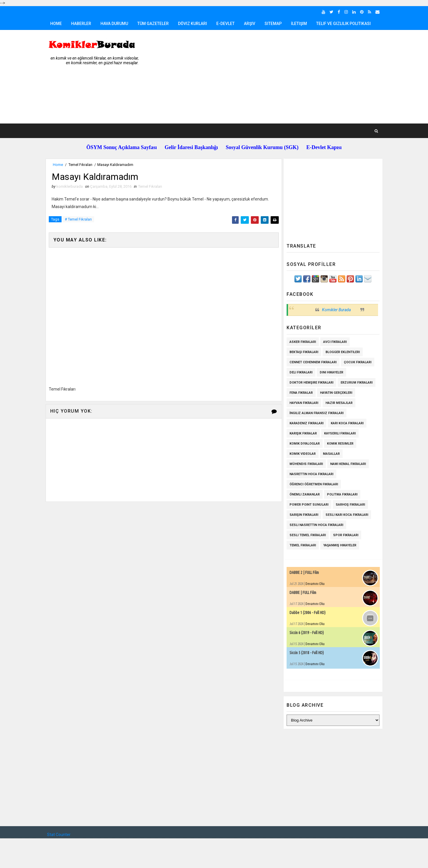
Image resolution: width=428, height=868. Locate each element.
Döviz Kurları (194, 24)
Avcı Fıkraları (333, 342)
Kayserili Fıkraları (338, 433)
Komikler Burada (335, 310)
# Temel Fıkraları (80, 220)
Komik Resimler (339, 444)
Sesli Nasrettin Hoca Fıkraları (315, 525)
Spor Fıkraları (344, 535)
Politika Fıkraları (341, 494)
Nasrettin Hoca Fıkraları (310, 474)
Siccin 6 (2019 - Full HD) (305, 633)
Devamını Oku (314, 584)
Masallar (330, 454)
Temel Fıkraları (82, 165)
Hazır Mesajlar (338, 403)
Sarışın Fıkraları (302, 515)
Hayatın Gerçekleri (335, 393)
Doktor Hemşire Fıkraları (310, 383)
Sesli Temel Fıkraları (306, 535)
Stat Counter (60, 835)
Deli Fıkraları (300, 372)
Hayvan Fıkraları (302, 403)
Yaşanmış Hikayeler (338, 545)
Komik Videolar (301, 454)
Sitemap (275, 24)
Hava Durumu (116, 24)
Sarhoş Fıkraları (349, 505)
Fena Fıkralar (300, 393)
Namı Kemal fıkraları (347, 464)
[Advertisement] (275, 77)
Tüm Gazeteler (154, 24)
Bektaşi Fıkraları (302, 352)
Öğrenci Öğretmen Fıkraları (312, 484)
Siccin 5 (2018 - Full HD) (305, 653)
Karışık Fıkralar (302, 433)
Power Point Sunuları (307, 505)
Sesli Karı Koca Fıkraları (345, 515)
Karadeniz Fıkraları (305, 423)
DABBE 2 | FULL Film (303, 572)
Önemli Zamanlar (303, 494)
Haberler (83, 24)
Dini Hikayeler (330, 372)
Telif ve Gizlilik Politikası (345, 24)
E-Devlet (227, 24)
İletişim (300, 24)
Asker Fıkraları (301, 342)
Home (57, 24)
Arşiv (251, 24)
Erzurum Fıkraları (355, 383)
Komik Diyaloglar (303, 444)
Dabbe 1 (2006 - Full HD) (306, 613)
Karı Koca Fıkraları (346, 423)
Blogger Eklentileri (341, 352)
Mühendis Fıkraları (305, 464)
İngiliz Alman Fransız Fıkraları (315, 413)
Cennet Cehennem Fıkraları (312, 362)
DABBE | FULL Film (301, 593)
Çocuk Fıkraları (356, 362)
